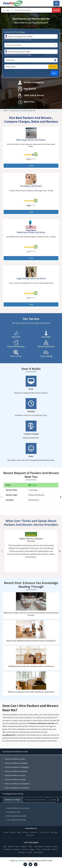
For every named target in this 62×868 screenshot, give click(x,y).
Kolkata (55, 849)
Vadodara (22, 852)
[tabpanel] (31, 770)
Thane (39, 849)
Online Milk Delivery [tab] (35, 800)
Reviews (25, 832)
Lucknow (25, 849)
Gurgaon (24, 846)
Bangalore (48, 846)
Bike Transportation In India (16, 816)
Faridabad (7, 849)
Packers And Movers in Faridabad (16, 788)
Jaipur (30, 846)
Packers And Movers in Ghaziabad (16, 784)
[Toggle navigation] (56, 3)
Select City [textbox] (10, 10)
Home (5, 111)
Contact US (34, 832)
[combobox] (7, 10)
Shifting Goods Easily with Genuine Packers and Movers (31, 666)
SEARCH (56, 10)
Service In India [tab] (12, 800)
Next (54, 73)
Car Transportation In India (15, 820)
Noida (56, 846)
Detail (31, 166)
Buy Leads (30, 835)
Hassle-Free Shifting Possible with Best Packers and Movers (31, 641)
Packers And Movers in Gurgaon (15, 763)
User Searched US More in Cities (15, 752)
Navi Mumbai (39, 846)
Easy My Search (21, 860)
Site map (54, 832)
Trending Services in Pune (13, 794)
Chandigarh (16, 849)
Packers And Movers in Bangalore (16, 767)
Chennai (30, 852)
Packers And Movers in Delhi (14, 759)
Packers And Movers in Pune (14, 775)
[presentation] (1, 497)
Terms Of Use (44, 832)
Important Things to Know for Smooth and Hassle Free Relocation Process (31, 614)
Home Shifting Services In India (17, 808)
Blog (19, 832)
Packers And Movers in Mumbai (15, 771)
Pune (17, 846)
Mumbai (11, 846)
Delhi (5, 846)
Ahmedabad (38, 852)
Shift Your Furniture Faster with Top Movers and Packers (31, 692)
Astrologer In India (13, 812)
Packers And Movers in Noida (14, 780)
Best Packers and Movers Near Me (23, 111)
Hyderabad (46, 849)
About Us (13, 832)
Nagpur (32, 849)
